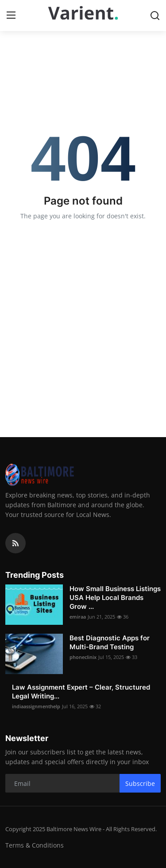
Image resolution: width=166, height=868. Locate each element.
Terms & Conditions (35, 845)
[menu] (11, 16)
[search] (155, 16)
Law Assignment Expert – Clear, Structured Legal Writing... (81, 692)
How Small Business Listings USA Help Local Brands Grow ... (115, 598)
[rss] (15, 543)
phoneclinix (83, 657)
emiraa (78, 617)
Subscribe (140, 783)
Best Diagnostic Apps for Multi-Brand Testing (110, 642)
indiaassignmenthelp (36, 706)
